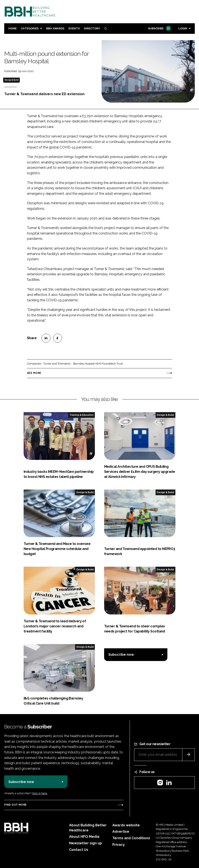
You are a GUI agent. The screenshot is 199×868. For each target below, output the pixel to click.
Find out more (15, 805)
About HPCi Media (84, 837)
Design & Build (12, 80)
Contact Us (79, 850)
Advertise (121, 832)
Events (74, 28)
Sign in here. (40, 793)
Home (13, 28)
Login (183, 28)
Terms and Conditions (131, 838)
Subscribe (159, 29)
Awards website (126, 825)
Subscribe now (121, 655)
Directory (92, 28)
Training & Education (82, 415)
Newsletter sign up (86, 843)
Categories (30, 28)
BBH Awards (55, 28)
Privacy (119, 845)
